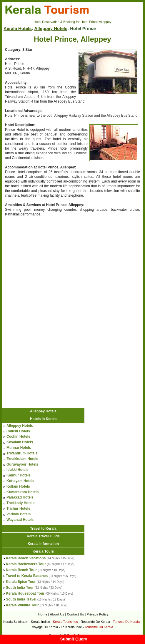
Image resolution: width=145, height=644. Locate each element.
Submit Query (74, 639)
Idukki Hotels (17, 470)
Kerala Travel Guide (43, 536)
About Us (57, 614)
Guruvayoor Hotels (22, 464)
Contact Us (75, 614)
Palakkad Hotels (20, 497)
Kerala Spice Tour (21, 582)
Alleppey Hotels (51, 28)
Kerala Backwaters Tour (26, 564)
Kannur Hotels (19, 475)
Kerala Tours (43, 551)
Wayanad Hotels (20, 520)
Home (43, 614)
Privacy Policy (97, 614)
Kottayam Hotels (20, 481)
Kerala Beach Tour (21, 570)
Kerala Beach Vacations (26, 558)
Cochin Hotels (18, 436)
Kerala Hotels (18, 28)
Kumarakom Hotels (22, 492)
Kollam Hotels (18, 486)
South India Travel (21, 599)
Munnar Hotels (19, 448)
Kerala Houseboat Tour (25, 593)
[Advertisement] (51, 264)
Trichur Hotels (18, 508)
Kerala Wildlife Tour (22, 605)
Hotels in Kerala (43, 419)
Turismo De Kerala (126, 622)
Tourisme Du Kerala (99, 627)
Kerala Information (43, 544)
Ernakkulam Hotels (22, 459)
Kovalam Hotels (20, 442)
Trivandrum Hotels (22, 453)
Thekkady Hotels (20, 503)
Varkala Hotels (19, 514)
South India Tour (20, 588)
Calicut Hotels (18, 431)
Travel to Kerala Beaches (27, 576)
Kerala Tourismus (65, 622)
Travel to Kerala (43, 528)
